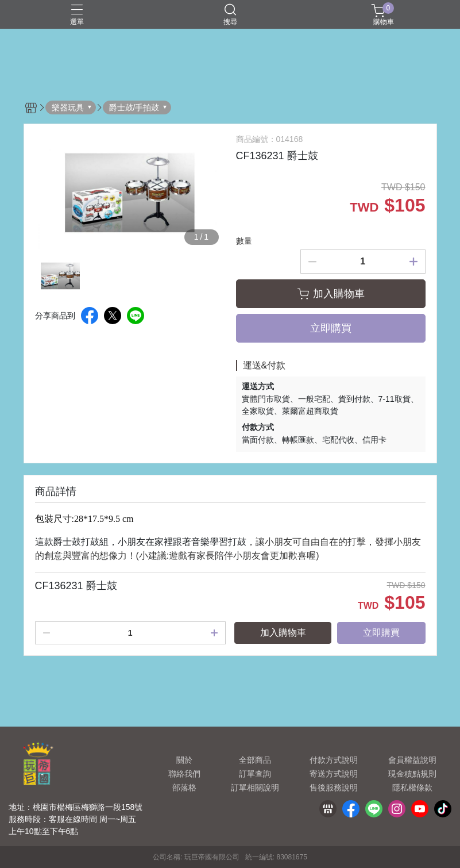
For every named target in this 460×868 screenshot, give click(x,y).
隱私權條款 (412, 788)
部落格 (184, 788)
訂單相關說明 (255, 788)
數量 (244, 241)
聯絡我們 (184, 774)
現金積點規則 (412, 774)
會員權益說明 (412, 760)
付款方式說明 (334, 760)
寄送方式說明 (334, 774)
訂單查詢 (255, 774)
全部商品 (255, 760)
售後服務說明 (334, 788)
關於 (184, 760)
